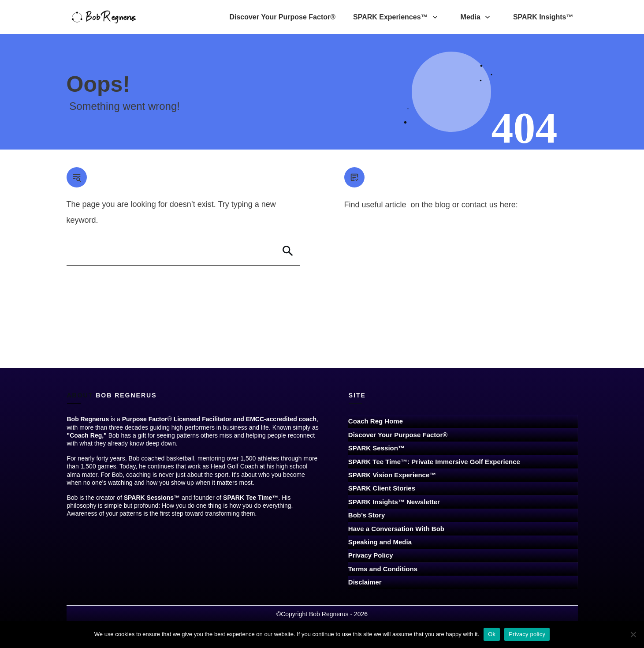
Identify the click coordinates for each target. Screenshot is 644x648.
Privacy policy (527, 634)
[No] (633, 634)
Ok (492, 634)
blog (443, 205)
